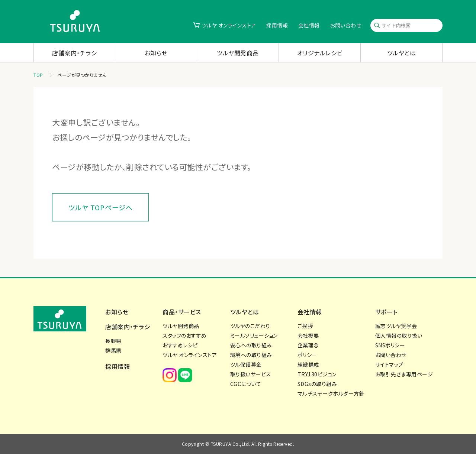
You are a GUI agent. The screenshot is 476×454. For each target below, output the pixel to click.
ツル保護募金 (246, 364)
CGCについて (246, 384)
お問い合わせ (345, 25)
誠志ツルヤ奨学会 (396, 326)
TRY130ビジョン (317, 374)
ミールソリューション (254, 335)
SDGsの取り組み (317, 384)
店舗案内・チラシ (74, 53)
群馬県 (113, 350)
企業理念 (308, 345)
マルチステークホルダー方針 (331, 393)
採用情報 (277, 25)
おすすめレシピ (180, 345)
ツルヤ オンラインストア (229, 25)
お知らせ (156, 53)
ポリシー (307, 355)
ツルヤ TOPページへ (101, 207)
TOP (38, 75)
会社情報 (309, 25)
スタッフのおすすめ (185, 335)
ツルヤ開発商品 (238, 53)
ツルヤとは (402, 53)
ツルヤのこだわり (250, 326)
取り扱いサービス (251, 374)
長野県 (113, 341)
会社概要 (308, 335)
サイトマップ (389, 364)
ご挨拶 (305, 326)
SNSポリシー (390, 345)
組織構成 (308, 364)
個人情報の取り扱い (399, 335)
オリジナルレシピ (320, 53)
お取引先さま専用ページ (404, 374)
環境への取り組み (251, 355)
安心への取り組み (251, 345)
